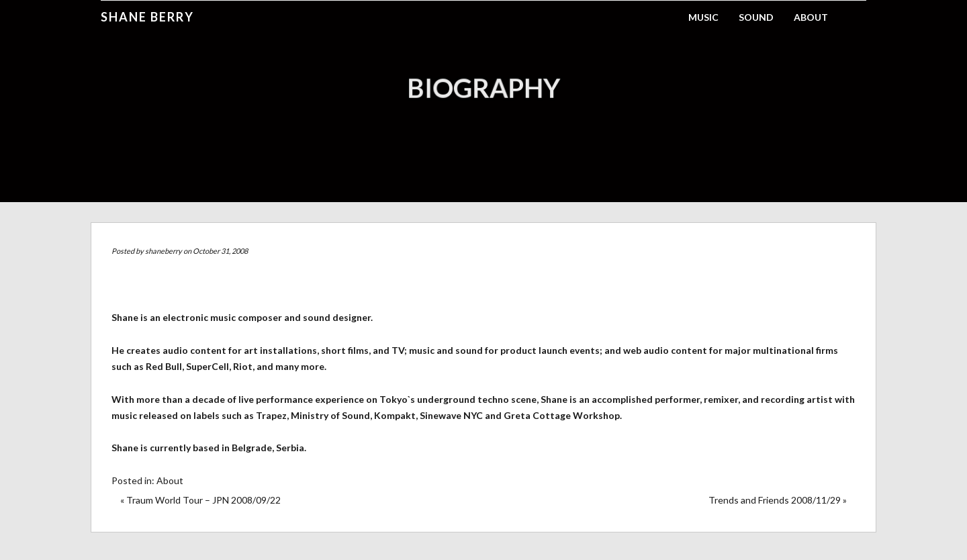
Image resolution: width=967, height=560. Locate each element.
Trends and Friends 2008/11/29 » (778, 500)
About (811, 17)
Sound (756, 17)
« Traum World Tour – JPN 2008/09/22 (200, 500)
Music (703, 17)
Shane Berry (147, 17)
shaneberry (164, 251)
